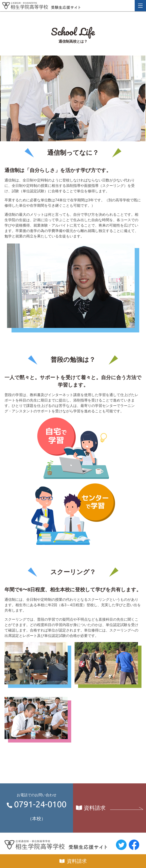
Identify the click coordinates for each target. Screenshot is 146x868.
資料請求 (77, 861)
